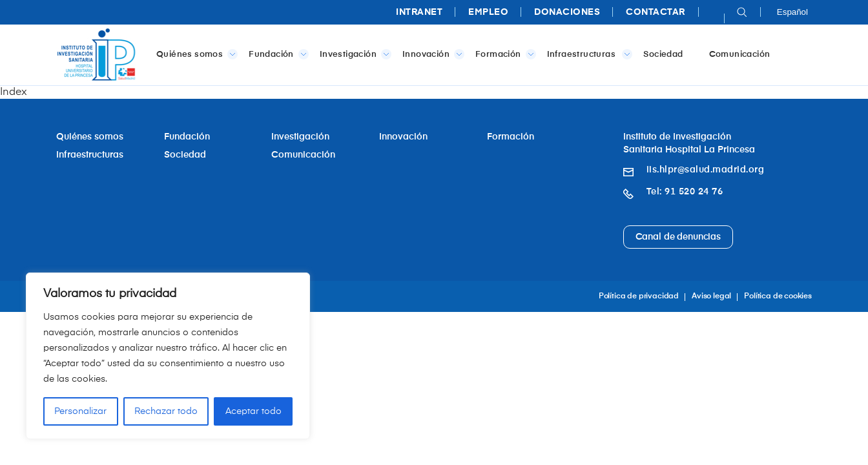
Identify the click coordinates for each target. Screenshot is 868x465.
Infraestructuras (587, 54)
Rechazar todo (166, 411)
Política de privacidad (639, 296)
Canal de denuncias (678, 237)
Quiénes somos (194, 54)
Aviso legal (711, 296)
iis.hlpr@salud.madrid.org (706, 170)
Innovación (431, 54)
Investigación (353, 54)
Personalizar (80, 411)
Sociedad (663, 55)
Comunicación (740, 55)
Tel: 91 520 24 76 (685, 192)
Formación (503, 54)
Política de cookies (778, 296)
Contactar (656, 12)
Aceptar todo (253, 411)
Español (792, 12)
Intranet (419, 12)
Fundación (276, 54)
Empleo (488, 12)
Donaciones (567, 12)
